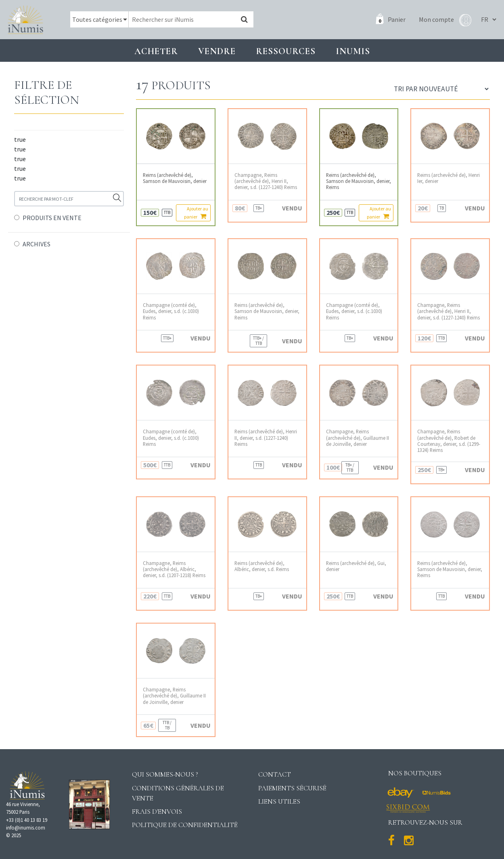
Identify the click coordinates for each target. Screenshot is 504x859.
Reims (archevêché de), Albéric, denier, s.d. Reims (262, 566)
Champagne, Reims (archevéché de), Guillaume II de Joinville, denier (174, 696)
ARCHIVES (37, 244)
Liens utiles (279, 801)
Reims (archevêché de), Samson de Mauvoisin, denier (175, 178)
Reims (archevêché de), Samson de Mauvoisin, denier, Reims (359, 181)
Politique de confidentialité (185, 825)
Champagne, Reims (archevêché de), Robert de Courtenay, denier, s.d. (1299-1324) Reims (449, 441)
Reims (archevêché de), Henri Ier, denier (449, 178)
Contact (275, 774)
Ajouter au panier (196, 213)
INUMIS (353, 51)
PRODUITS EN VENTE (52, 218)
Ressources (286, 51)
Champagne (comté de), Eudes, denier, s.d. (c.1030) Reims (171, 311)
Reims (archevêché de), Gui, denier (356, 566)
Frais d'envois (157, 812)
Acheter (156, 51)
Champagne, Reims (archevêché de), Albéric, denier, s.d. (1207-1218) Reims (174, 569)
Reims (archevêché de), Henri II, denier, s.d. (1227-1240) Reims (266, 438)
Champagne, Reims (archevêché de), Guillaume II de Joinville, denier (358, 438)
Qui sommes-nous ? (165, 774)
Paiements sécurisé (292, 788)
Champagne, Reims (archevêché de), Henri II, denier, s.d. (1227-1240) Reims (266, 181)
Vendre (217, 51)
